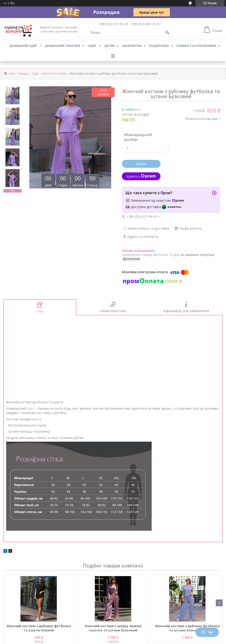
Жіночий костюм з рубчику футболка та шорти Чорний (39, 628)
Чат (207, 632)
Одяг (92, 46)
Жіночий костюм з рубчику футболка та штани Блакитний (187, 628)
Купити (141, 164)
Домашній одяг (23, 46)
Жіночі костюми (55, 74)
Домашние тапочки (63, 46)
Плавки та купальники (196, 46)
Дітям (109, 46)
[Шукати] (167, 32)
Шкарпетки (132, 46)
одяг (31, 408)
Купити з (141, 176)
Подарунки (159, 46)
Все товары (19, 74)
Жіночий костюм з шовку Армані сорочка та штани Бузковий (113, 628)
